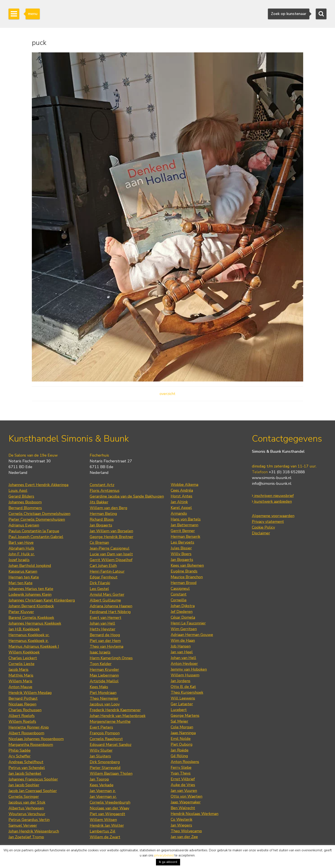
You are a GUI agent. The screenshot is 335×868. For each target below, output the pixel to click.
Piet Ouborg (182, 744)
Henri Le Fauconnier (188, 623)
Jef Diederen (182, 612)
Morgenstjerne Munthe (110, 722)
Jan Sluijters (100, 756)
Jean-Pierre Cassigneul (110, 548)
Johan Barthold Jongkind (30, 566)
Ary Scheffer (20, 756)
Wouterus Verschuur (27, 814)
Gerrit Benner (183, 531)
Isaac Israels (100, 652)
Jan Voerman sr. (103, 797)
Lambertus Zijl (103, 831)
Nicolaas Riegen (22, 704)
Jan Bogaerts (101, 525)
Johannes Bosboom (25, 502)
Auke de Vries (183, 785)
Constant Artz (102, 485)
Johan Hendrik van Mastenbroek (118, 716)
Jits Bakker (99, 502)
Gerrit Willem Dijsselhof (111, 560)
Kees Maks (99, 687)
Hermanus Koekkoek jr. (29, 641)
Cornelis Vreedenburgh (110, 802)
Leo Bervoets (182, 542)
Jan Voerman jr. (103, 791)
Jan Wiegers (181, 825)
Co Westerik (181, 819)
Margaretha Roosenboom (31, 745)
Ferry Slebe (181, 767)
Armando (179, 513)
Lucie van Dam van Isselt (111, 554)
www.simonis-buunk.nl (272, 478)
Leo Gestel (99, 589)
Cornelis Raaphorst (106, 739)
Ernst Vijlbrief (183, 779)
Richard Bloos (102, 519)
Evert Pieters (101, 727)
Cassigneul (180, 589)
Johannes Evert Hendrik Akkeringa (38, 485)
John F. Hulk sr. (22, 554)
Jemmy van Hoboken (189, 669)
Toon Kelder (101, 664)
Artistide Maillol (104, 681)
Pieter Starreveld (105, 768)
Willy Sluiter (101, 750)
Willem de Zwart (105, 837)
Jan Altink (179, 502)
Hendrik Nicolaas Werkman (195, 814)
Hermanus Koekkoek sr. (29, 635)
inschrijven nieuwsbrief (273, 496)
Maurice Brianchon (187, 577)
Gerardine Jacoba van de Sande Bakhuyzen (127, 496)
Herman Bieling (103, 514)
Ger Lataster (182, 704)
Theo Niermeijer (104, 698)
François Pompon (105, 733)
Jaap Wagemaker (186, 802)
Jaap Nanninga (183, 733)
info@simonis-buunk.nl (272, 484)
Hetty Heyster (103, 629)
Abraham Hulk (21, 548)
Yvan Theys (181, 773)
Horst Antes (181, 496)
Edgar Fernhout (104, 577)
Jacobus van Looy (105, 704)
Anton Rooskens (185, 762)
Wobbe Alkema (184, 485)
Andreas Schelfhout (26, 762)
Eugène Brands (184, 571)
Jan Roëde (180, 750)
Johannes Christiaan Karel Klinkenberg (42, 600)
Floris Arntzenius (105, 491)
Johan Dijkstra (183, 606)
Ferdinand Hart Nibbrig (110, 612)
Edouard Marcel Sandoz (111, 745)
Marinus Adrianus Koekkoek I (34, 646)
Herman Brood (184, 583)
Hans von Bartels (186, 519)
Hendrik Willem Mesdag (30, 693)
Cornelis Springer (24, 797)
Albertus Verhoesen (26, 808)
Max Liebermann (104, 675)
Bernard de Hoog (105, 635)
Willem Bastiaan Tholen (111, 773)
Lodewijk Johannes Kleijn (30, 594)
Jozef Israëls (19, 560)
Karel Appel (181, 508)
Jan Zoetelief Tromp (26, 837)
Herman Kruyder (104, 670)
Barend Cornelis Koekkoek (31, 618)
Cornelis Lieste (21, 664)
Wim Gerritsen (184, 629)
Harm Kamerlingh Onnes (111, 658)
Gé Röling (179, 756)
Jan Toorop (99, 779)
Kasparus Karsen (23, 571)
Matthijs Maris (21, 675)
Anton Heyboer (184, 664)
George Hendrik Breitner (112, 537)
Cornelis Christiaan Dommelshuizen (39, 514)
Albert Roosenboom (26, 733)
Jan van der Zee (184, 837)
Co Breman (99, 543)
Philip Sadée (20, 750)
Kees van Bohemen (187, 565)
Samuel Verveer (23, 825)
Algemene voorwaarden (273, 516)
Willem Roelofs (22, 722)
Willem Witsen (103, 820)
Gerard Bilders (21, 496)
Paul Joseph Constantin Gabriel (36, 537)
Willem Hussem (185, 675)
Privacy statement (268, 522)
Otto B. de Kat (183, 687)
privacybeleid (164, 855)
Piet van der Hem (105, 641)
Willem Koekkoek (24, 652)
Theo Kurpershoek (187, 692)
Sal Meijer (179, 721)
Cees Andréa (182, 490)
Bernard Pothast (23, 698)
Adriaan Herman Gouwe (192, 635)
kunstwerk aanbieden (272, 501)
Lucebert (179, 710)
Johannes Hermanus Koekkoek (35, 623)
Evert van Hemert (106, 618)
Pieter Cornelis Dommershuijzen (37, 519)
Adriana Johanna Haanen (111, 606)
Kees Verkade (102, 785)
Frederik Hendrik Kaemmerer (115, 710)
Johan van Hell (102, 623)
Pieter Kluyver (21, 612)
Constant (179, 594)
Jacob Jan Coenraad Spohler (33, 791)
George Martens (185, 716)
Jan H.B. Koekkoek (24, 629)
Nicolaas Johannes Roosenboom (36, 739)
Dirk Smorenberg (105, 762)
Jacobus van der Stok (27, 802)
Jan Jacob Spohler (24, 785)
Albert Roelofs (22, 716)
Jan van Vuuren (184, 791)
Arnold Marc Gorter (107, 594)
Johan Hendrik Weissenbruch (34, 831)
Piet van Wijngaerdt (107, 814)
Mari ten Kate (21, 583)
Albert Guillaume (105, 600)
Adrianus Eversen (24, 525)
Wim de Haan (183, 640)
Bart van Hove (21, 543)
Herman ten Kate (24, 577)
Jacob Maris (18, 670)
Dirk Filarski (100, 583)
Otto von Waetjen (187, 796)
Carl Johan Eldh (103, 566)
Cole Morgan (182, 727)
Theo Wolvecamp (186, 831)
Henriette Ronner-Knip (29, 727)
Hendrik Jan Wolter (107, 825)
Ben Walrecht (183, 808)
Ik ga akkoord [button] (168, 862)
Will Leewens (183, 698)
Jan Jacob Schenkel (25, 773)
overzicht (167, 394)
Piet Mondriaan (103, 693)
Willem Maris (20, 681)
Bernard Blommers (25, 508)
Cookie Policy (263, 527)
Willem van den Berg (109, 508)
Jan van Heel (182, 652)
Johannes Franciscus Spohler (33, 779)
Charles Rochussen (25, 710)
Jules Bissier (181, 548)
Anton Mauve (20, 687)
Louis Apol (18, 491)
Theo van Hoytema (107, 646)
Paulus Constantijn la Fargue (34, 531)
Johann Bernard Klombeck (31, 606)
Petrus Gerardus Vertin (29, 820)
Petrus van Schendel (27, 768)
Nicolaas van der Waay (109, 808)
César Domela (183, 617)
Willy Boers (181, 554)
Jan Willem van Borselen (111, 531)
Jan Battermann (184, 525)
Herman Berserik (185, 537)
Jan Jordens (181, 681)
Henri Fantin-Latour (107, 571)
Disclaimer (261, 533)
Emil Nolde (181, 739)
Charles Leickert (23, 658)
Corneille (179, 600)
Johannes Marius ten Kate (31, 589)
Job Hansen (181, 646)
